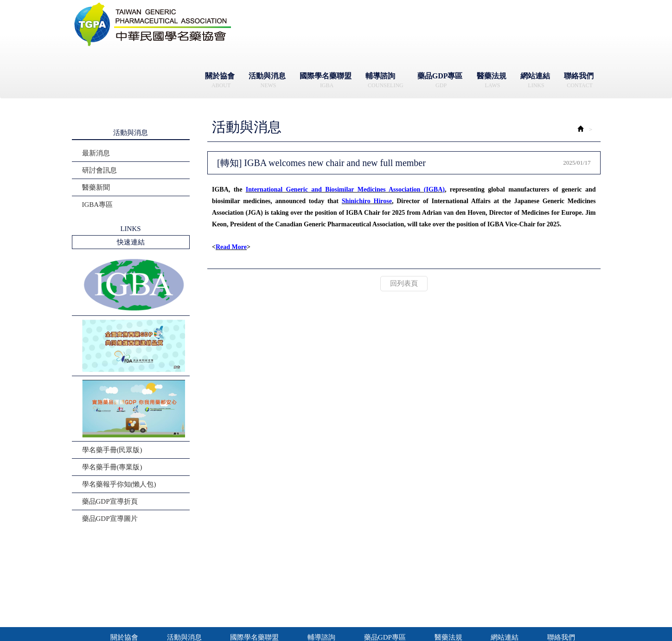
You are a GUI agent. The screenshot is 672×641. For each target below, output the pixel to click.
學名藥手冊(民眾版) (112, 450)
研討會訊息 (99, 170)
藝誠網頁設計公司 (485, 622)
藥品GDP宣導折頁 (110, 501)
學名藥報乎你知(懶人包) (119, 484)
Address (444, 591)
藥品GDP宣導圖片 (110, 519)
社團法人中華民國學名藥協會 (153, 25)
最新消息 (96, 153)
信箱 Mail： (293, 602)
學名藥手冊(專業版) (112, 467)
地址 (440, 581)
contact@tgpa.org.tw (308, 601)
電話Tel (262, 591)
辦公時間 (265, 581)
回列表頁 (404, 283)
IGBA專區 (98, 205)
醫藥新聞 (96, 187)
